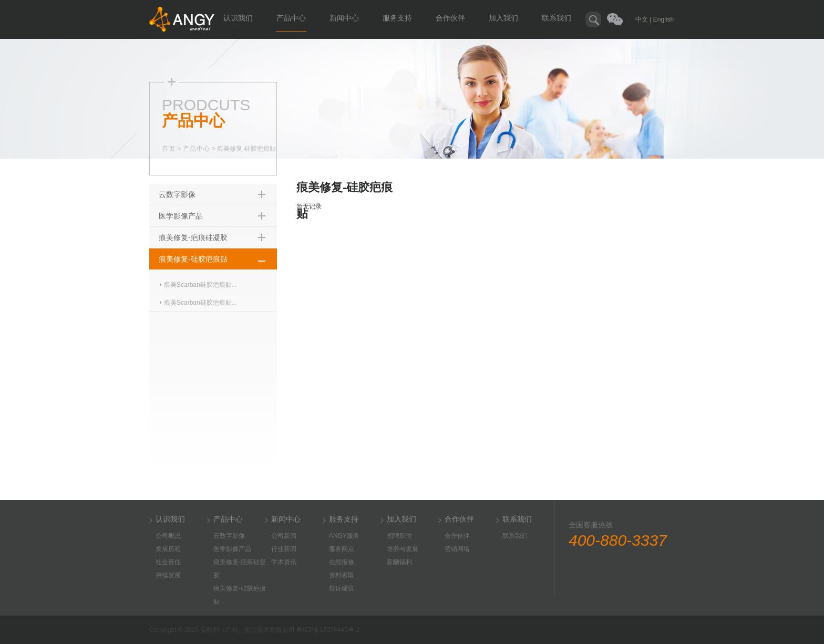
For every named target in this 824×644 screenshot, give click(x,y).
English (663, 19)
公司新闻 (284, 536)
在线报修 (342, 562)
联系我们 (557, 18)
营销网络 (457, 549)
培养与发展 (403, 549)
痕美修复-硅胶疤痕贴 (193, 259)
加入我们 (503, 18)
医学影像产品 (181, 216)
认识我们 (238, 18)
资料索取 (342, 575)
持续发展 (168, 575)
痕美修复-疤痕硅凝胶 (193, 237)
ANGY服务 (344, 536)
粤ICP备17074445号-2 (328, 630)
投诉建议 (342, 588)
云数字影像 (177, 194)
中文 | (643, 19)
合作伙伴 (450, 18)
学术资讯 (284, 562)
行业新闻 (284, 549)
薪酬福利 (399, 562)
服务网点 (342, 549)
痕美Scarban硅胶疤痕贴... (200, 285)
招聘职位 (399, 536)
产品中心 (291, 18)
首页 (169, 149)
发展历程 (168, 549)
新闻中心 (344, 18)
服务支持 (397, 18)
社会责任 (168, 562)
